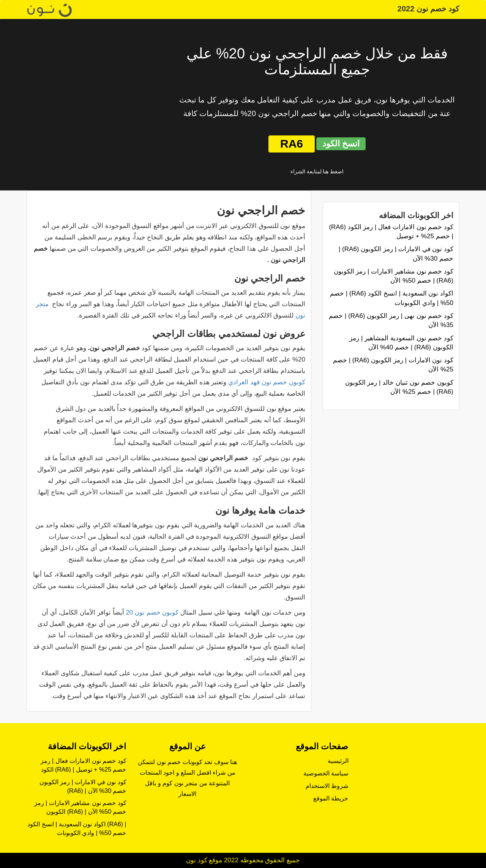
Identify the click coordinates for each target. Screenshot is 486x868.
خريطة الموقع (331, 798)
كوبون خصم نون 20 (152, 612)
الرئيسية (338, 761)
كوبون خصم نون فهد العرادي (267, 382)
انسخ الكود (341, 144)
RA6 (292, 144)
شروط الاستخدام (327, 786)
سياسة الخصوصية (326, 773)
